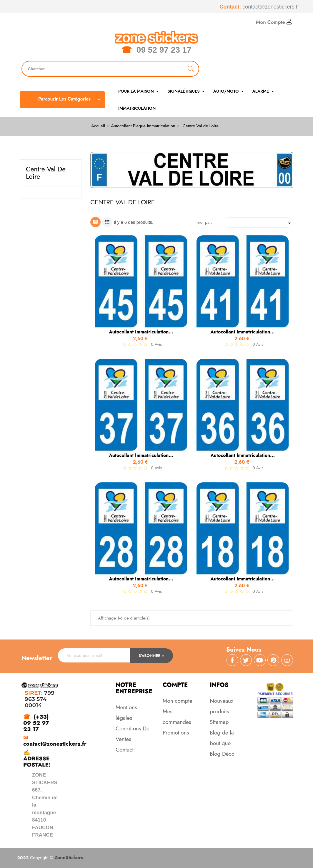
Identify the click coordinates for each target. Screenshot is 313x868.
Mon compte (178, 701)
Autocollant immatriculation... (141, 332)
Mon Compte (274, 22)
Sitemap (219, 722)
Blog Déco (222, 754)
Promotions (176, 733)
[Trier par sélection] (258, 222)
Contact (125, 750)
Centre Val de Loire (46, 173)
